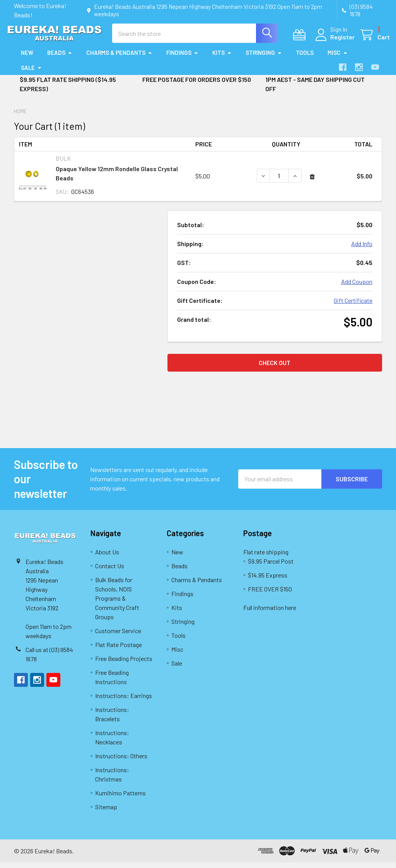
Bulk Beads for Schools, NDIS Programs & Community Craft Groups (117, 604)
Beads (60, 59)
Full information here (270, 613)
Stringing (264, 59)
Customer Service (118, 636)
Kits (222, 59)
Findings (182, 59)
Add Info (362, 249)
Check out (275, 368)
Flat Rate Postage (119, 650)
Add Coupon (357, 287)
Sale (31, 73)
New (27, 59)
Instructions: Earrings (124, 701)
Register (335, 41)
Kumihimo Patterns (120, 799)
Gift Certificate (353, 306)
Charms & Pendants (119, 59)
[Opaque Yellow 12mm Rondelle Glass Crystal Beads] (279, 182)
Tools (305, 59)
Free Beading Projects (124, 664)
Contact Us (110, 572)
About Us (107, 558)
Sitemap (106, 813)
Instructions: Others (121, 762)
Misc (338, 59)
